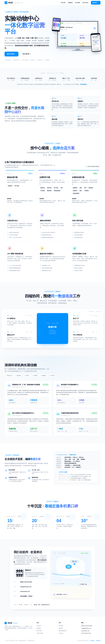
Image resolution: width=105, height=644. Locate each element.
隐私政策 (98, 640)
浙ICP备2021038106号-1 (83, 640)
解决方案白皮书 (63, 630)
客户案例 (78, 3)
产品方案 (63, 3)
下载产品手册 (40, 633)
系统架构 (70, 3)
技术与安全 (85, 3)
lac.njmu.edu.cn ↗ (66, 387)
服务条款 (93, 640)
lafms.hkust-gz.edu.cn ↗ (19, 387)
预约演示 (96, 3)
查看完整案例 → (84, 84)
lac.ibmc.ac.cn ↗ (66, 415)
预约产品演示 (11, 54)
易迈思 (14, 3)
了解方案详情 (26, 54)
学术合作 (61, 633)
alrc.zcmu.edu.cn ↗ (17, 415)
